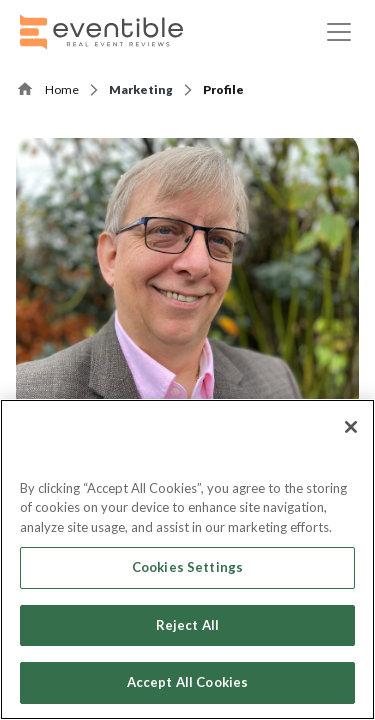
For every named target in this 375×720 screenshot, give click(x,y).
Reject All (187, 625)
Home (62, 89)
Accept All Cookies (187, 682)
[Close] (351, 427)
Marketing (141, 89)
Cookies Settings (187, 567)
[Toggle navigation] (339, 32)
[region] (187, 559)
